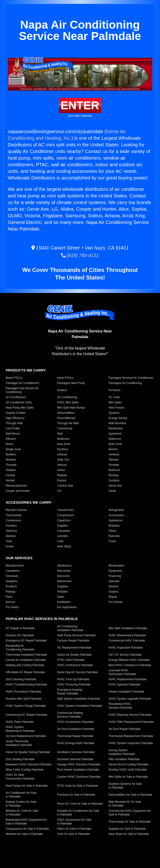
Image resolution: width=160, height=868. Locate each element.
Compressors (66, 515)
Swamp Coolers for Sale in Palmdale (21, 804)
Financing (115, 576)
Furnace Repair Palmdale (73, 641)
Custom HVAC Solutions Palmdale (79, 777)
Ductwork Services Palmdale (75, 759)
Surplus (113, 592)
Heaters (62, 390)
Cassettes (63, 531)
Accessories (116, 515)
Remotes (114, 536)
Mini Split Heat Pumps (71, 408)
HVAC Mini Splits (68, 402)
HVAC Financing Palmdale (74, 685)
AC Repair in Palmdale (20, 628)
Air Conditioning (67, 397)
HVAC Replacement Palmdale (128, 679)
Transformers (66, 510)
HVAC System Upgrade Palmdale (130, 699)
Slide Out (63, 460)
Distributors (64, 566)
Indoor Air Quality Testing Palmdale (28, 752)
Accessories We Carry (29, 502)
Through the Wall (68, 423)
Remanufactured (16, 486)
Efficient (11, 439)
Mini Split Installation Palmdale (128, 628)
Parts (9, 597)
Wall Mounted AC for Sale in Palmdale (125, 804)
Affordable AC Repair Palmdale (25, 672)
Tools (9, 541)
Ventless (114, 454)
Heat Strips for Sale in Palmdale (129, 834)
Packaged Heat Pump (71, 383)
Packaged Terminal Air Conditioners (131, 378)
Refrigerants (116, 510)
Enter (80, 105)
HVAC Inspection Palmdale (126, 648)
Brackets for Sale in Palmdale (24, 834)
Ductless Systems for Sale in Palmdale (125, 786)
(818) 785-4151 (80, 255)
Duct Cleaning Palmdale (21, 679)
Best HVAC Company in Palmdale (130, 665)
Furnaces (114, 390)
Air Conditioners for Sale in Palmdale (21, 795)
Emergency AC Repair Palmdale (26, 641)
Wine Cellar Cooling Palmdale (25, 770)
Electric (113, 449)
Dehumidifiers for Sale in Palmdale (130, 795)
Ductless (63, 449)
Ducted (62, 480)
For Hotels (12, 607)
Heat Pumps (116, 408)
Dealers (113, 586)
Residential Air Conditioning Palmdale (20, 648)
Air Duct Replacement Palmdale (26, 736)
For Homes (116, 602)
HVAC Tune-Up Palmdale (73, 679)
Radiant (62, 475)
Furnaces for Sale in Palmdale (76, 795)
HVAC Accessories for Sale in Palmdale (74, 822)
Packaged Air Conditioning (125, 383)
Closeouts (12, 576)
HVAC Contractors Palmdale (75, 665)
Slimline (114, 460)
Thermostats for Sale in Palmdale (130, 822)
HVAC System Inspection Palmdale (131, 743)
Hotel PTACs (65, 378)
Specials (114, 581)
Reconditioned (66, 418)
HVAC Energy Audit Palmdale (76, 743)
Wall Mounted (117, 423)
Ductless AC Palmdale (20, 635)
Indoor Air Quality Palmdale (74, 655)
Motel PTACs (14, 378)
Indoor (61, 470)
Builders (11, 454)
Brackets (114, 526)
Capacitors (64, 520)
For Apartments (67, 607)
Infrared (62, 454)
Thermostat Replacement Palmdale (131, 736)
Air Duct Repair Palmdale (125, 729)
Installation (64, 602)
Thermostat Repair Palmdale (75, 736)
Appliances (116, 520)
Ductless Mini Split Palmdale (24, 699)
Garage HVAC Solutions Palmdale (79, 764)
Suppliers (12, 581)
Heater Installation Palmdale (126, 692)
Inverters (11, 526)
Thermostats (14, 515)
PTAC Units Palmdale (71, 660)
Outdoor (11, 470)
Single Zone (13, 449)
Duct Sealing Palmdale (20, 759)
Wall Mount (13, 434)
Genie (112, 491)
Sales (61, 597)
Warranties (64, 571)
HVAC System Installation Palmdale (80, 706)
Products (11, 586)
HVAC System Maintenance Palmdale (20, 729)
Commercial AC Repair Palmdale (26, 715)
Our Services (19, 558)
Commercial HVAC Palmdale (127, 641)
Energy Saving (118, 418)
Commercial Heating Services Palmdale (70, 715)
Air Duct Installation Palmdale (76, 729)
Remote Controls (16, 510)
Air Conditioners (16, 397)
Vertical (62, 465)
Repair (113, 597)
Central (10, 475)
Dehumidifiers (66, 413)
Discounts (63, 576)
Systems (114, 413)
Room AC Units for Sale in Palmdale (80, 804)
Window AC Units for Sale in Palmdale (22, 813)
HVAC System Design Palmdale (26, 706)
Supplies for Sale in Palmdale (127, 829)
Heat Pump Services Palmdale (76, 635)
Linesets (62, 536)
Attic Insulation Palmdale (124, 759)
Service (10, 602)
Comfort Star (65, 486)
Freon (112, 541)
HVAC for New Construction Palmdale (20, 777)
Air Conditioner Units (19, 402)
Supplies (63, 526)
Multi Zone (115, 444)
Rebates (62, 592)
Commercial (65, 428)
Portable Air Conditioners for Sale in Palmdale (78, 813)
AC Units (114, 397)
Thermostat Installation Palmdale (26, 655)
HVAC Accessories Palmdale (75, 722)
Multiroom (115, 439)
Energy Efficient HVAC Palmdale (129, 660)
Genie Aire (115, 486)
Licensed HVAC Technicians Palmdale (122, 672)
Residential (116, 428)
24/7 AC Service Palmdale (125, 655)
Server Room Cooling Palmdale (128, 764)
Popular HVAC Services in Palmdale (42, 619)
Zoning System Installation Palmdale (122, 752)
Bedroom (114, 470)
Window (11, 460)
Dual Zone (64, 444)
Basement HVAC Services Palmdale (29, 764)
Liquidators (13, 571)
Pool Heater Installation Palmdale (78, 770)
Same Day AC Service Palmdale (78, 672)
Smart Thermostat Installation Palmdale (19, 743)
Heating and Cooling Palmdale (25, 665)
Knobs (10, 546)
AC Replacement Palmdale (74, 648)
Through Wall (14, 423)
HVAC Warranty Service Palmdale (130, 715)
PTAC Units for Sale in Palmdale (78, 786)
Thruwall (11, 465)
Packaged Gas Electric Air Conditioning (22, 390)
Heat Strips (64, 546)
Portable (114, 465)
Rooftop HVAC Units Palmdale (128, 770)
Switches (11, 531)
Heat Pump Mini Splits (20, 408)
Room (9, 444)
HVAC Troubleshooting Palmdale (26, 685)
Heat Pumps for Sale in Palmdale (27, 786)
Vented (10, 480)
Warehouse (64, 581)
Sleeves (11, 536)
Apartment (115, 434)
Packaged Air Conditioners (22, 383)
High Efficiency (15, 418)
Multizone (63, 439)
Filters (112, 531)
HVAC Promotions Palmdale (23, 692)
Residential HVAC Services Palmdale (120, 706)
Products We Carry (26, 370)
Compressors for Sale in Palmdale (27, 829)
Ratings (11, 592)
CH (59, 491)
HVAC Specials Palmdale (125, 685)
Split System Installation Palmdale (79, 699)
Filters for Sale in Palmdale (74, 829)
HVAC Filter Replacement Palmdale (131, 722)
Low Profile (13, 428)
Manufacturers (15, 566)
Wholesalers (116, 566)
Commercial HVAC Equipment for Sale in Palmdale (130, 813)
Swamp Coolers (16, 413)
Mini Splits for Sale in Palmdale (128, 777)
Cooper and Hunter (18, 491)
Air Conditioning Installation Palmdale (70, 628)
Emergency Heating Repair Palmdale (70, 692)
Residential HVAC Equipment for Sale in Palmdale (26, 822)
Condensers (13, 520)
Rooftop (114, 475)
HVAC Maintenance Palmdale (127, 635)
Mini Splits (115, 402)
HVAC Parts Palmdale (20, 722)
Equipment (115, 571)
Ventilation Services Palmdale (76, 752)
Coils (60, 541)
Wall (60, 434)
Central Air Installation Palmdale (26, 660)
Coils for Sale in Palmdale (73, 834)
